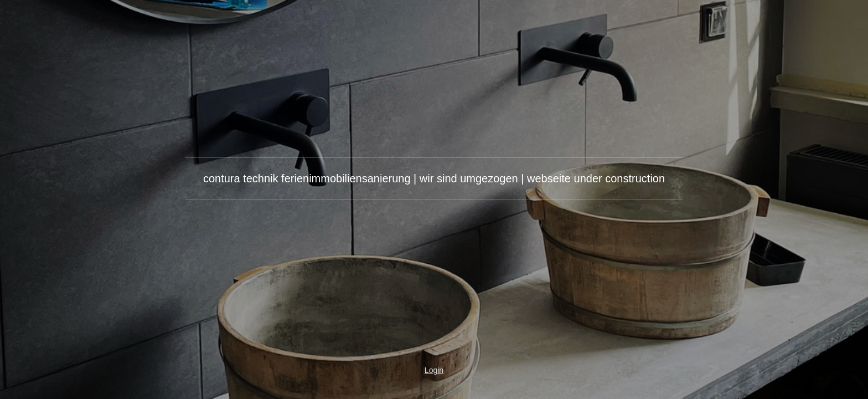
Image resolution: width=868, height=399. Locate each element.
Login (434, 370)
